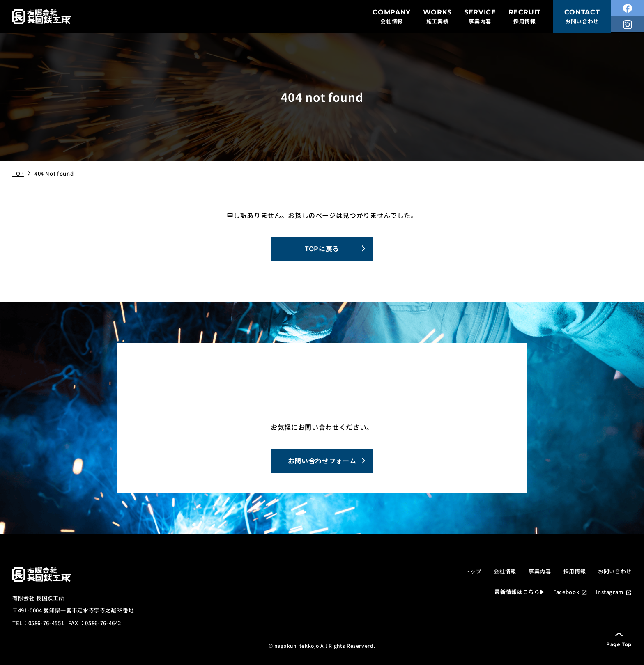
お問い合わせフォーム (322, 461)
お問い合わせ (615, 571)
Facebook (566, 592)
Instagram (609, 592)
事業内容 (540, 571)
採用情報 (575, 571)
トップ (473, 571)
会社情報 (505, 571)
